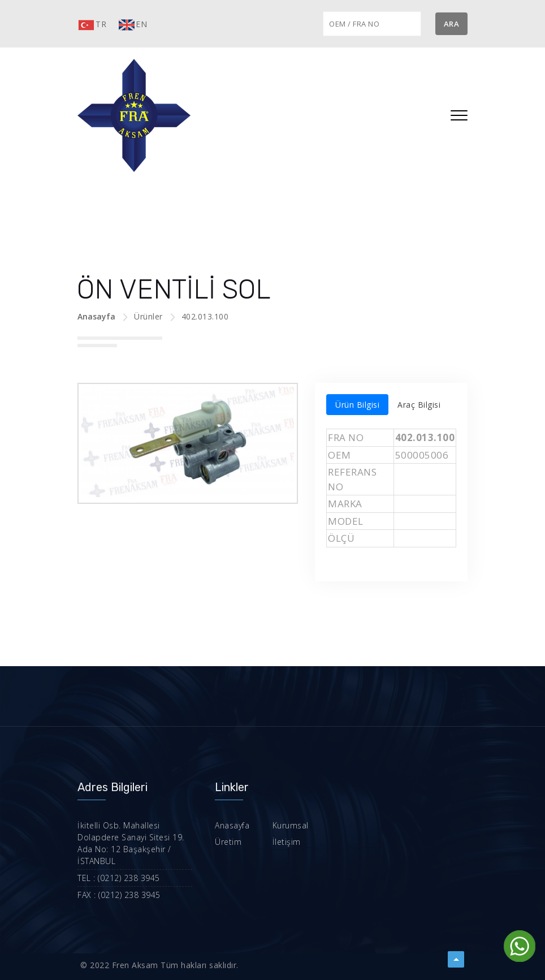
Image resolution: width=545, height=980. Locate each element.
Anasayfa (96, 316)
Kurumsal (291, 825)
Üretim (228, 842)
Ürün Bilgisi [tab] (357, 405)
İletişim (287, 842)
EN (132, 25)
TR (92, 25)
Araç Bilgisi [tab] (419, 405)
